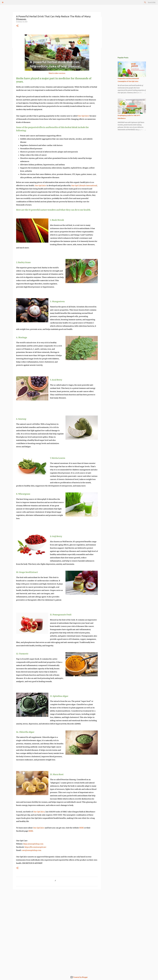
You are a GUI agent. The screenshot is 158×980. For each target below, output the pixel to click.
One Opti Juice (84, 116)
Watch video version (57, 73)
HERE (82, 828)
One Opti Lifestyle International (84, 186)
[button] (17, 26)
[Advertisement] (57, 907)
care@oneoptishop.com (31, 850)
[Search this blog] (146, 2)
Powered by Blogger (79, 977)
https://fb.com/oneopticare (35, 847)
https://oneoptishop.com (33, 844)
